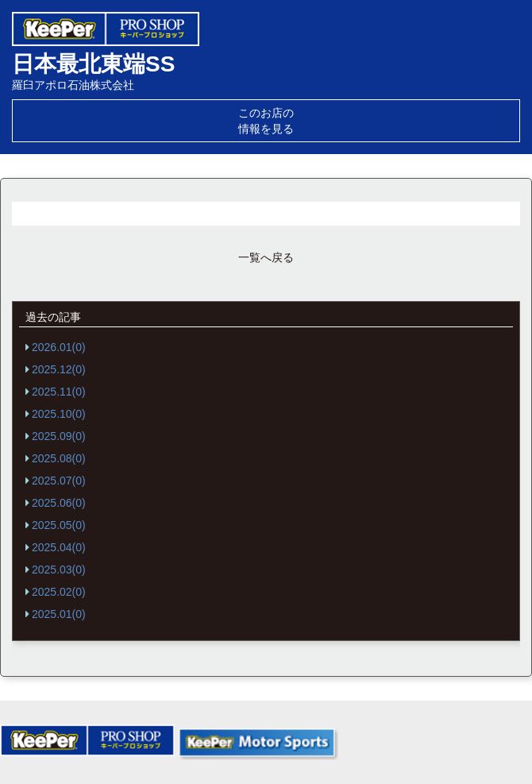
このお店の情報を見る (266, 121)
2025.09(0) (59, 436)
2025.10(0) (59, 414)
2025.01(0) (59, 614)
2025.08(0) (59, 458)
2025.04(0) (59, 547)
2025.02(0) (59, 592)
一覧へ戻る (266, 257)
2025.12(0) (59, 369)
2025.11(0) (59, 392)
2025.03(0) (59, 570)
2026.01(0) (59, 347)
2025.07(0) (59, 481)
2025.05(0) (59, 525)
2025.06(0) (59, 503)
